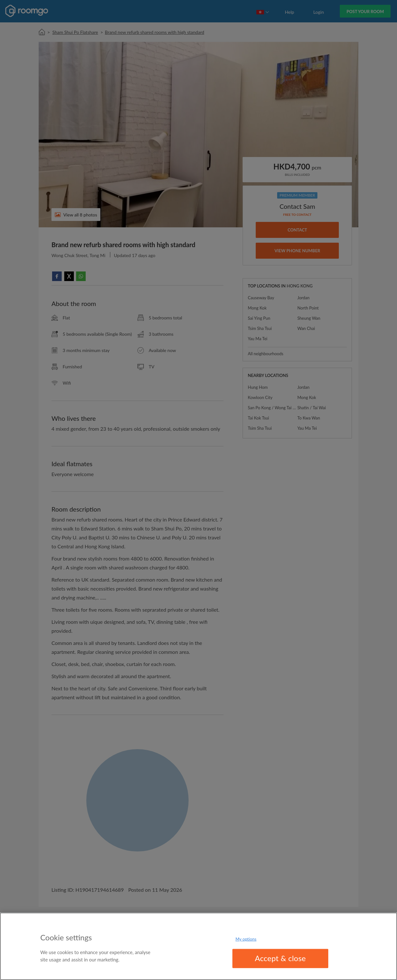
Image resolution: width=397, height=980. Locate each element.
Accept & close (280, 958)
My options (246, 939)
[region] (198, 946)
